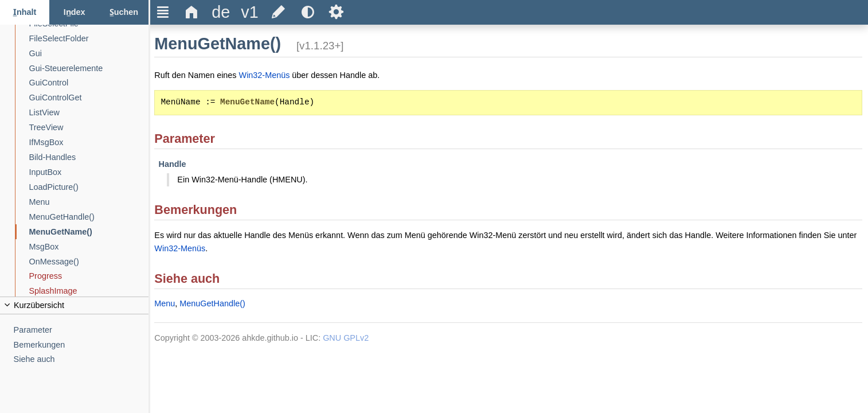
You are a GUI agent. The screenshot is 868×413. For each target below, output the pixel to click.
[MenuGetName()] (89, 232)
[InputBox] (89, 172)
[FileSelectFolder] (89, 39)
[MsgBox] (89, 247)
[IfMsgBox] (89, 143)
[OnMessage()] (89, 262)
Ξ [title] (163, 12)
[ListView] (89, 113)
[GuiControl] (89, 83)
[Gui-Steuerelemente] (89, 69)
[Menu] (89, 202)
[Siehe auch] (81, 359)
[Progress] (89, 276)
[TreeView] (89, 128)
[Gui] (89, 54)
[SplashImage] (89, 291)
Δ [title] (192, 12)
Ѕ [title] (336, 12)
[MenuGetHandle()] (89, 217)
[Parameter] (81, 330)
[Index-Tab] (74, 12)
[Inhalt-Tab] (25, 12)
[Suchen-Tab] (124, 12)
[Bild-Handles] (89, 157)
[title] (221, 12)
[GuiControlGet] (89, 98)
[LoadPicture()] (89, 187)
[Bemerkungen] (81, 345)
